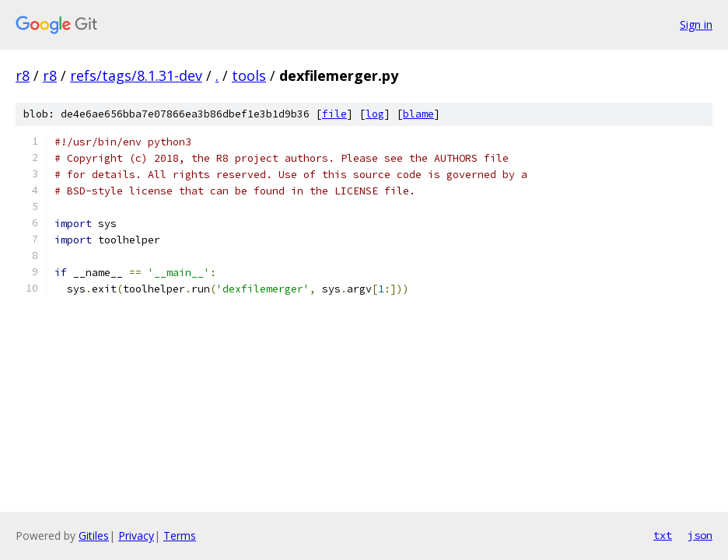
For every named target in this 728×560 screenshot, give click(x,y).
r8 (23, 75)
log (375, 114)
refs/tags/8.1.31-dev (136, 75)
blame (418, 114)
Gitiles (94, 535)
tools (249, 75)
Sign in (696, 24)
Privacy (136, 535)
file (334, 114)
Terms (180, 535)
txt (663, 535)
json (700, 535)
